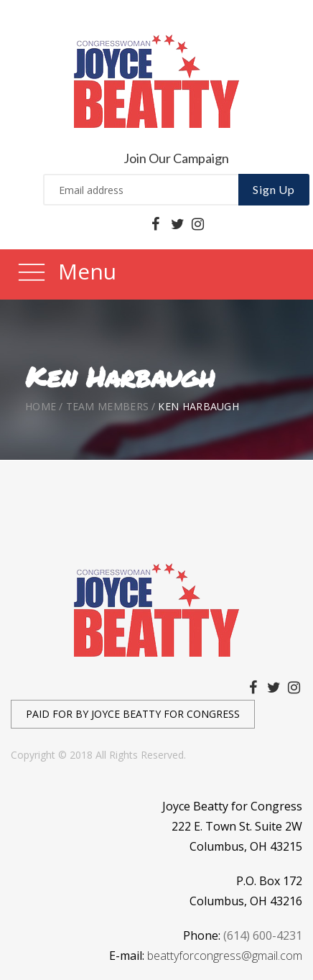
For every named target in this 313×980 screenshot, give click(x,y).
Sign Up (274, 189)
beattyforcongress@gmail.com (225, 956)
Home (41, 406)
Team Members (108, 406)
